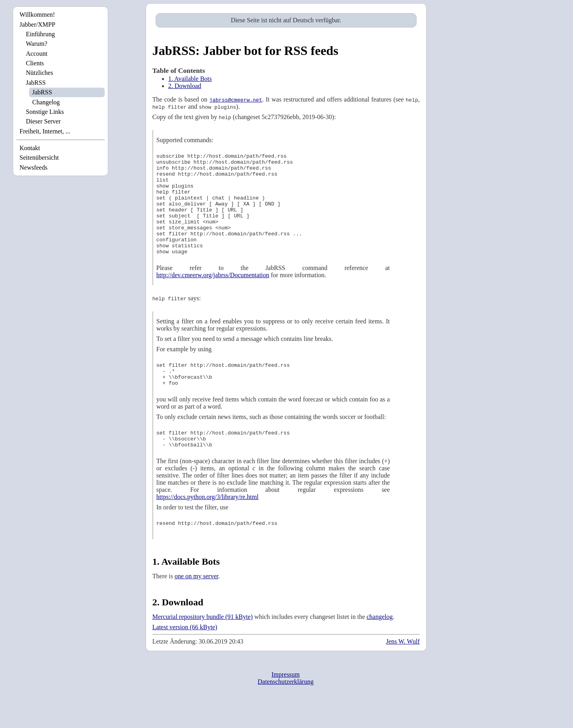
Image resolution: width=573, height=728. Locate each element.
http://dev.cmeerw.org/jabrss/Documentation (213, 295)
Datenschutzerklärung (286, 711)
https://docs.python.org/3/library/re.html (208, 525)
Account (37, 54)
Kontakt (30, 148)
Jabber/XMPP (37, 24)
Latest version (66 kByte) (185, 657)
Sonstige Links (45, 112)
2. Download (185, 86)
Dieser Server (43, 121)
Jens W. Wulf (403, 671)
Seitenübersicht (39, 158)
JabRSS (36, 83)
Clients (35, 63)
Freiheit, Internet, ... (45, 131)
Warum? (37, 44)
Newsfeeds (33, 167)
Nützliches (39, 73)
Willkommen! (37, 15)
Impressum (286, 704)
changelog (380, 647)
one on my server (197, 606)
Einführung (40, 34)
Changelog (46, 102)
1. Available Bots (190, 79)
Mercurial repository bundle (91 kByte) (203, 647)
